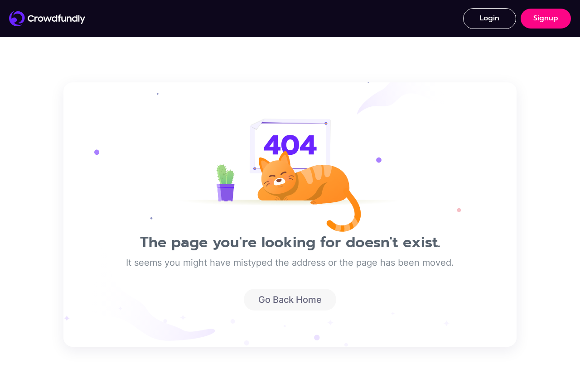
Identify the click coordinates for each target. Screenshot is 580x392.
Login (490, 18)
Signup (546, 18)
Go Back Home (290, 300)
